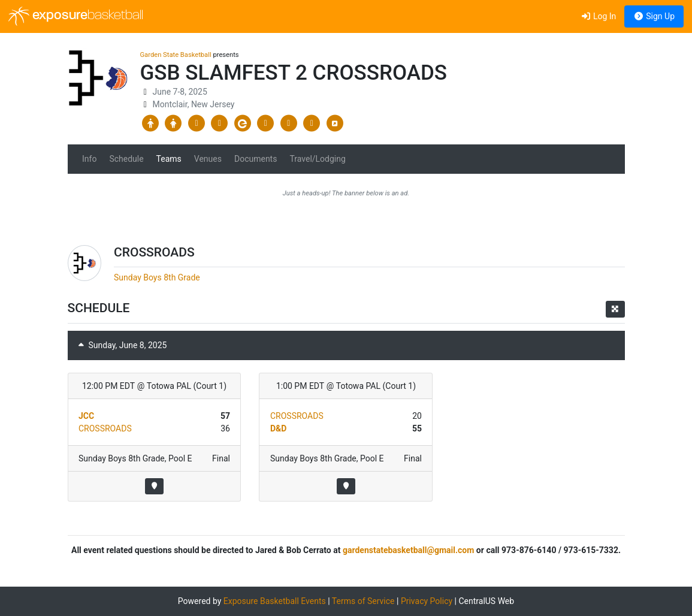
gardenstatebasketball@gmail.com (408, 550)
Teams (169, 159)
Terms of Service (363, 601)
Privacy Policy (427, 601)
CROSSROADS (105, 428)
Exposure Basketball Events (275, 601)
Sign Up (654, 16)
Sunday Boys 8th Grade (157, 277)
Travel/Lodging (317, 159)
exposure (76, 16)
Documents (256, 159)
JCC (86, 416)
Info (89, 159)
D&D (278, 428)
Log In (598, 16)
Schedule (126, 159)
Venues (208, 159)
